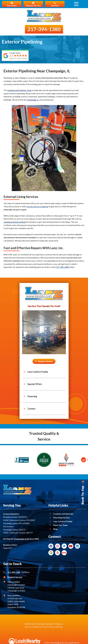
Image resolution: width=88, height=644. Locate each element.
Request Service (15, 577)
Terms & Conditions (33, 627)
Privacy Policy (48, 627)
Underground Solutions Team (19, 90)
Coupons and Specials (63, 514)
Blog (55, 529)
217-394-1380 (62, 267)
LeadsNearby (74, 643)
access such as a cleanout (38, 206)
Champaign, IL (33, 100)
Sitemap (59, 627)
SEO (63, 643)
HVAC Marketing (52, 643)
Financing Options (62, 518)
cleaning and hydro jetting (14, 222)
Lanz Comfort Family (63, 521)
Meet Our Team (60, 525)
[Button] (44, 361)
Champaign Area (21, 539)
